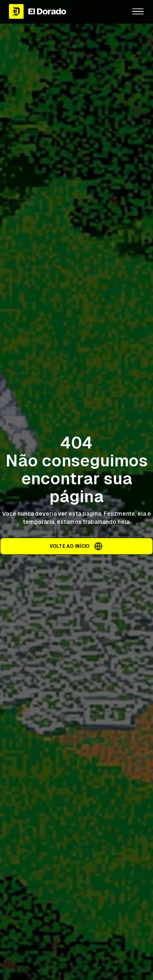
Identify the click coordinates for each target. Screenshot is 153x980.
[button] (138, 11)
